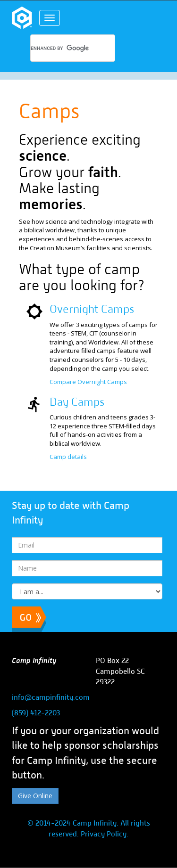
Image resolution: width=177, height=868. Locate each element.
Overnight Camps (92, 309)
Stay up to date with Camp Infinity (71, 513)
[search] (60, 48)
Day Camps (77, 402)
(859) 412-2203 (36, 713)
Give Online (35, 796)
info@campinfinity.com (51, 697)
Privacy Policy (104, 834)
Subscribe (29, 619)
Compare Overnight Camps (88, 382)
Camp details (68, 457)
